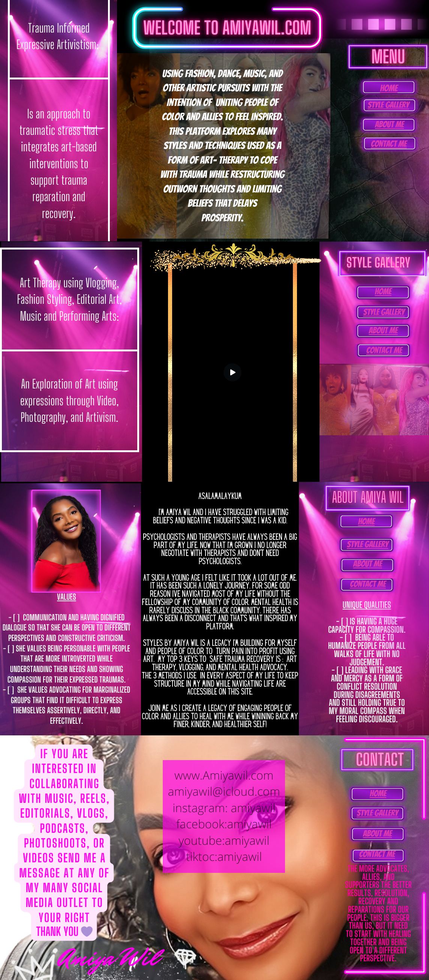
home (389, 88)
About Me (389, 125)
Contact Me (389, 144)
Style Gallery (388, 105)
